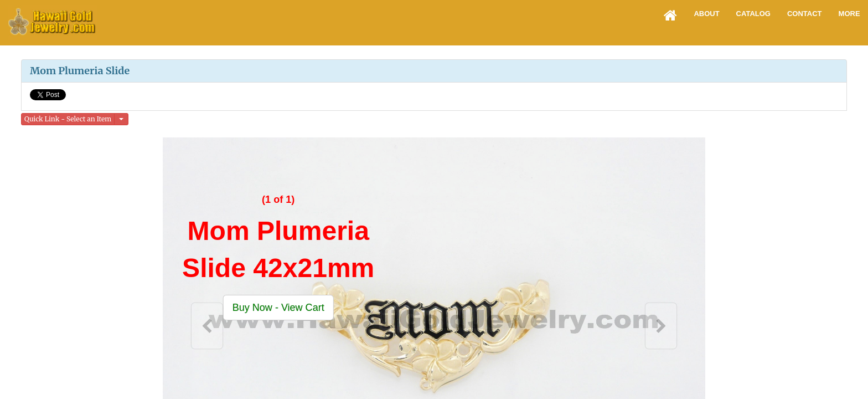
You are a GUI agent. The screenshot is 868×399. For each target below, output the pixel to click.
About (706, 14)
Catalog (753, 14)
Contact (805, 14)
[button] (278, 308)
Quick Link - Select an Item (68, 119)
